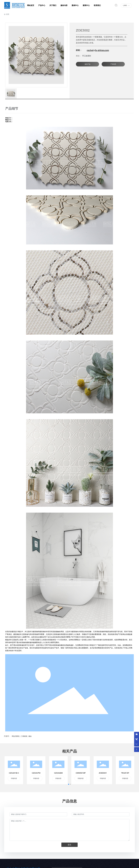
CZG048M (58, 773)
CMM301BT (81, 773)
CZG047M (36, 773)
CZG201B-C (14, 773)
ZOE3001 (103, 773)
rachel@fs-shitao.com (98, 50)
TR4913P (125, 773)
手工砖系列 (87, 56)
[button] (69, 784)
